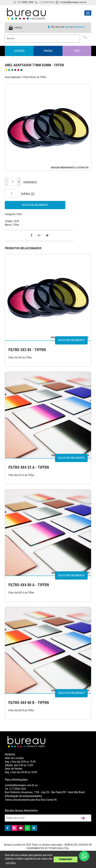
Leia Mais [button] (11, 863)
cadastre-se (79, 27)
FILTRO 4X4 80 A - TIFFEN (29, 585)
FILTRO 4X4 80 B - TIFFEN (29, 703)
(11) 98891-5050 (26, 2)
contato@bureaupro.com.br (73, 2)
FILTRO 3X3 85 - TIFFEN (27, 350)
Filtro (19, 214)
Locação (19, 51)
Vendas (48, 51)
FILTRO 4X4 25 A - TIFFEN (29, 467)
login (67, 27)
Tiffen (16, 225)
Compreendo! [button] (66, 859)
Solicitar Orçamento (35, 205)
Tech (77, 51)
